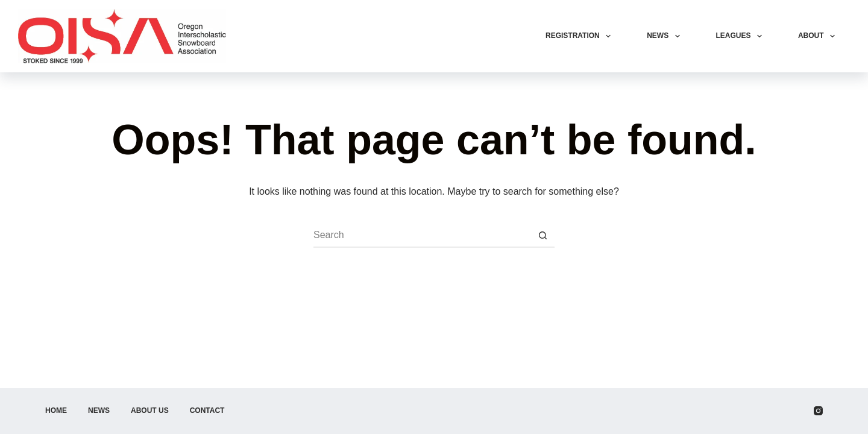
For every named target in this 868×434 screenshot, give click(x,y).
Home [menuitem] (56, 410)
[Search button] (542, 236)
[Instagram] (818, 411)
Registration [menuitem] (580, 36)
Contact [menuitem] (207, 410)
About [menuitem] (819, 36)
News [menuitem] (665, 36)
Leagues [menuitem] (741, 36)
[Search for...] (422, 236)
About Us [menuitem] (150, 410)
